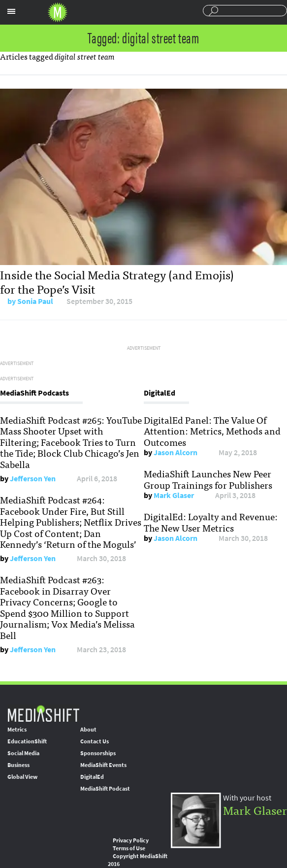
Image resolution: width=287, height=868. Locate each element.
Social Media (23, 753)
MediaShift (43, 713)
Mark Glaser (174, 495)
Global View (22, 777)
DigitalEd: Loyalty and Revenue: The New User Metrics (211, 522)
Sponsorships (98, 753)
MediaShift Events (103, 765)
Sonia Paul (35, 301)
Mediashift (58, 12)
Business (18, 765)
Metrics (17, 730)
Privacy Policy (131, 840)
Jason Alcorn (175, 452)
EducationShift (27, 741)
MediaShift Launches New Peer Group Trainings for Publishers (208, 479)
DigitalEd (92, 777)
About (88, 730)
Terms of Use (129, 848)
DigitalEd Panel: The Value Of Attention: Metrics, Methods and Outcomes (212, 431)
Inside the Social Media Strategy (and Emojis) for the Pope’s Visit (117, 281)
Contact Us (95, 741)
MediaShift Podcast (105, 789)
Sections (11, 11)
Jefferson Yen (33, 479)
